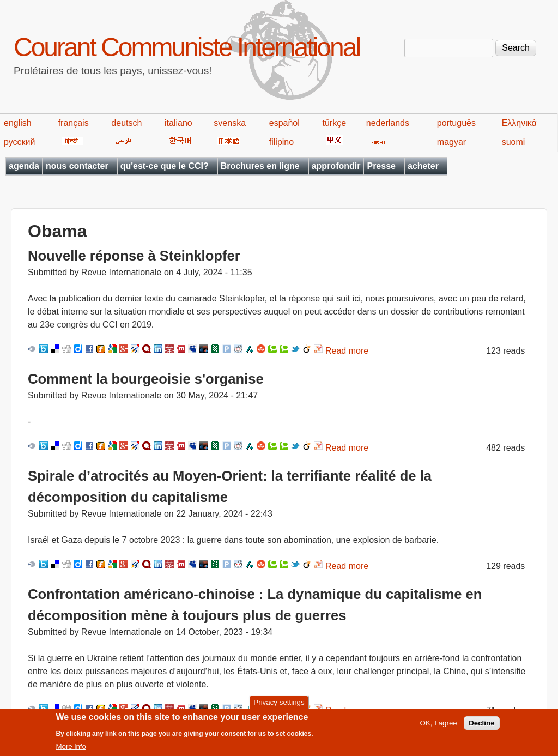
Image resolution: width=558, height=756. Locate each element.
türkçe (334, 123)
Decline (481, 727)
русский (19, 142)
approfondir (336, 166)
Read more (347, 351)
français (74, 123)
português (456, 123)
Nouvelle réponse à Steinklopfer (134, 256)
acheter (423, 166)
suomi (514, 142)
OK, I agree (439, 727)
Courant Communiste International (187, 47)
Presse (381, 166)
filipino (281, 142)
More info (71, 751)
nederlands (388, 123)
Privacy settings (279, 707)
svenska (230, 123)
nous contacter (77, 166)
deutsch (126, 123)
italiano (178, 123)
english (18, 123)
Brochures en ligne (260, 166)
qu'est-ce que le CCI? (165, 166)
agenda (24, 166)
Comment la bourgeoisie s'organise (146, 379)
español (284, 123)
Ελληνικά (519, 123)
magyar (451, 142)
